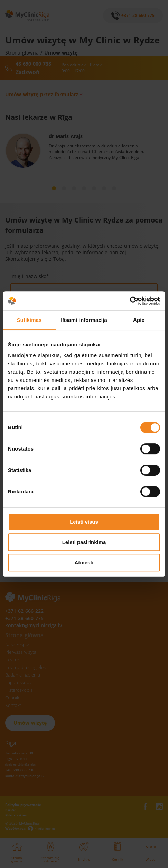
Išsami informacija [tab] (84, 320)
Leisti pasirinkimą (84, 542)
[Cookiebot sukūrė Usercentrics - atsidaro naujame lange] (130, 301)
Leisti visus (84, 522)
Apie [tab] (139, 320)
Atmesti (84, 563)
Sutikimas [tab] (29, 320)
